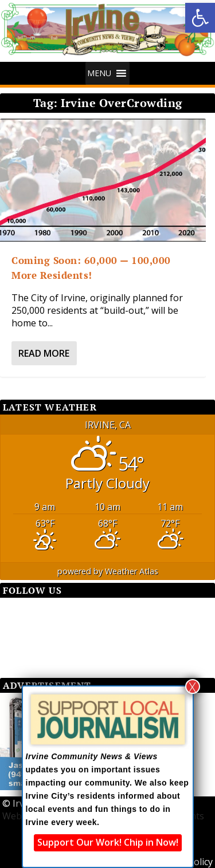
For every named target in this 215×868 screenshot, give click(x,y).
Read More (44, 353)
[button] (200, 18)
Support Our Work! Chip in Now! (108, 842)
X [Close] (192, 686)
